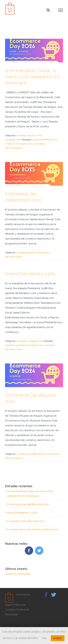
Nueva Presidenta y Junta (30, 274)
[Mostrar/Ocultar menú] (60, 10)
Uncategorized (12, 140)
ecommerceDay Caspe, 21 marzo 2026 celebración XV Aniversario (32, 77)
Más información (13, 148)
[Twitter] (39, 551)
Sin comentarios (38, 144)
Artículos (31, 135)
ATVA (39, 135)
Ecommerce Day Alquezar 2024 (26, 521)
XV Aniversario (20, 144)
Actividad (21, 135)
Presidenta (32, 345)
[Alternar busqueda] (48, 10)
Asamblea (20, 345)
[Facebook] (29, 551)
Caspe (35, 140)
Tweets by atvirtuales (18, 574)
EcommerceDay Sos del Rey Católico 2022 (32, 529)
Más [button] (44, 638)
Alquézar (10, 345)
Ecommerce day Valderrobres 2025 (28, 504)
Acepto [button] (58, 638)
